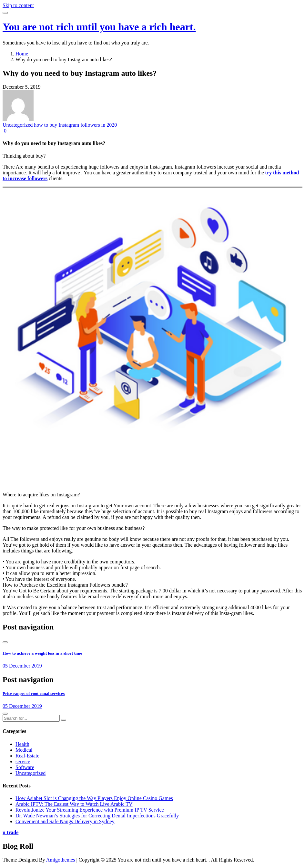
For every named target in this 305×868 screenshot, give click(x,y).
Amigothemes (61, 860)
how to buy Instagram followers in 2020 (75, 125)
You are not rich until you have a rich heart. (99, 27)
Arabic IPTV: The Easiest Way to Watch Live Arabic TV (74, 804)
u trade (10, 832)
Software (25, 767)
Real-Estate (27, 756)
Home (22, 54)
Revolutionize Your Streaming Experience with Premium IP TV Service (90, 810)
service (23, 761)
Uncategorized (18, 125)
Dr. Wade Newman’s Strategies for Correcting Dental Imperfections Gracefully (97, 816)
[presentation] (5, 642)
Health (22, 744)
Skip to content (18, 5)
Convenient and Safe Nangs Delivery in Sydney (65, 821)
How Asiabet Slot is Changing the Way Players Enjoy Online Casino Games (94, 798)
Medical (24, 750)
